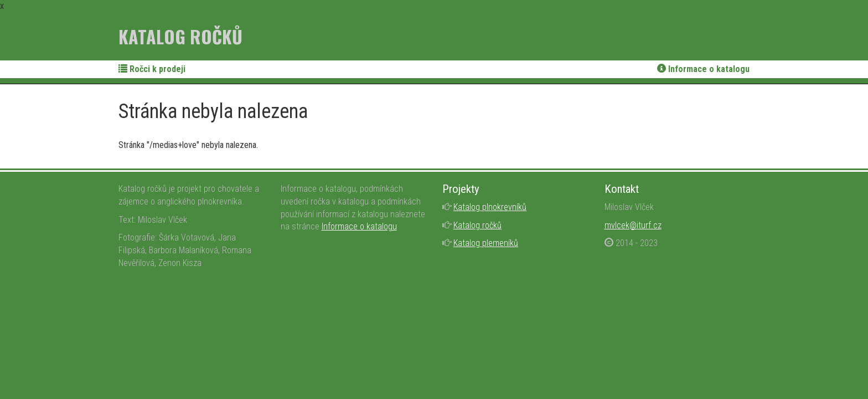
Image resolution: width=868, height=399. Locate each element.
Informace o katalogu (703, 69)
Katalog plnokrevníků (490, 207)
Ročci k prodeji (152, 69)
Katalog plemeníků (486, 243)
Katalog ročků (180, 36)
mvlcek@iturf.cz (633, 225)
